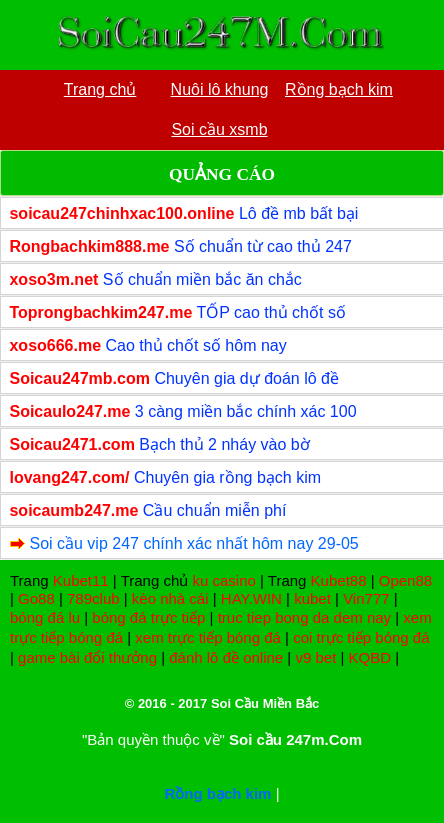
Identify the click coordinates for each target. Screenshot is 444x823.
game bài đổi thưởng (87, 657)
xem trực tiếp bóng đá (208, 637)
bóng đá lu (45, 617)
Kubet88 (339, 580)
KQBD (370, 657)
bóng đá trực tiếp (148, 617)
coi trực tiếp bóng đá (361, 637)
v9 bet (315, 657)
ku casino (223, 580)
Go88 (36, 598)
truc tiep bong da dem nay (304, 617)
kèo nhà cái (170, 598)
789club (93, 598)
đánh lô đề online (226, 657)
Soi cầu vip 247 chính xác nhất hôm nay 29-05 (193, 543)
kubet (312, 598)
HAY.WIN (251, 598)
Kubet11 (81, 580)
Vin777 (366, 598)
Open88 (405, 580)
